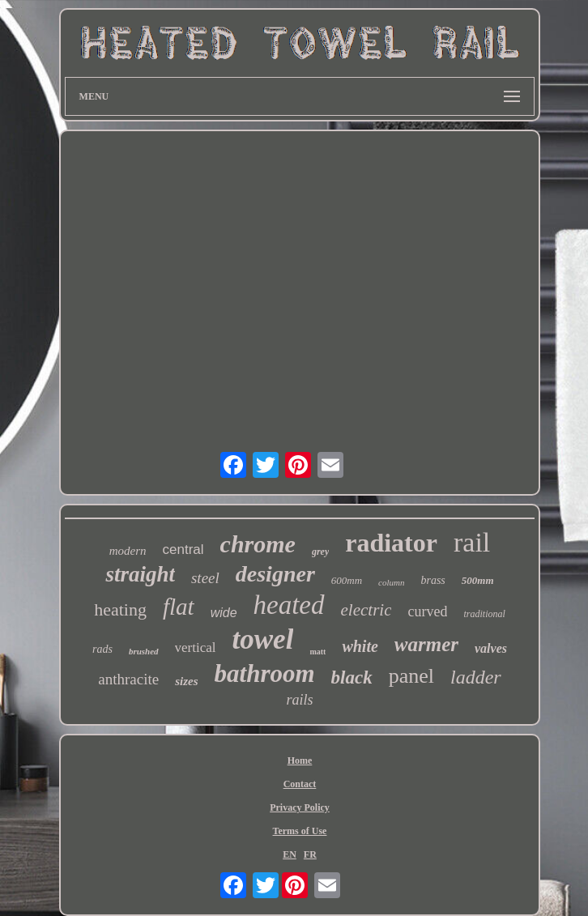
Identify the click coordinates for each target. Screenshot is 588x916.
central (183, 550)
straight (140, 574)
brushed (144, 651)
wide (224, 613)
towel (263, 639)
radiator (391, 543)
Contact (300, 784)
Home (300, 760)
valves (491, 648)
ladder (476, 677)
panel (411, 676)
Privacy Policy (300, 807)
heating (120, 609)
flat (179, 607)
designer (275, 574)
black (352, 677)
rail (472, 542)
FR (310, 854)
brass (432, 580)
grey (320, 552)
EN (290, 854)
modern (128, 551)
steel (205, 578)
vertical (196, 648)
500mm (478, 580)
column (391, 582)
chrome (258, 544)
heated (289, 605)
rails (299, 700)
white (360, 646)
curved (427, 611)
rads (102, 649)
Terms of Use (300, 831)
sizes (186, 681)
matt (317, 652)
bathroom (265, 673)
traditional (484, 614)
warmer (426, 644)
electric (366, 610)
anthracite (128, 679)
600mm (347, 580)
